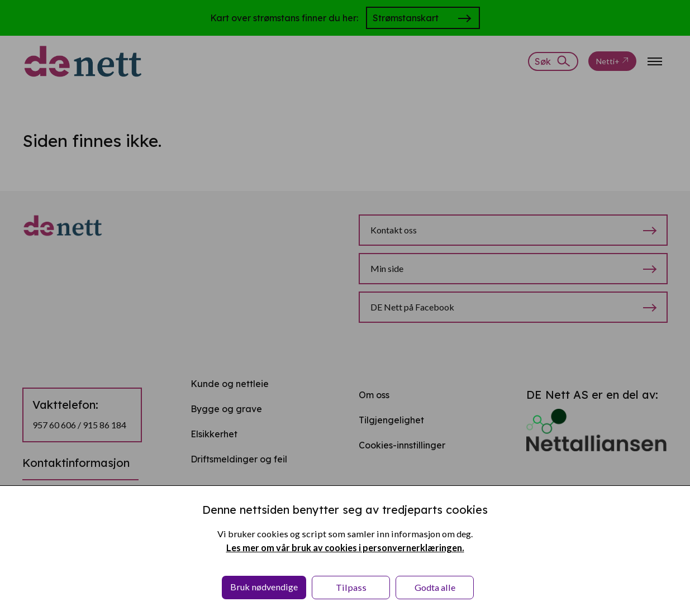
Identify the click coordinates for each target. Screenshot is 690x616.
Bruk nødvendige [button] (264, 587)
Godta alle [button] (435, 587)
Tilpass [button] (351, 587)
